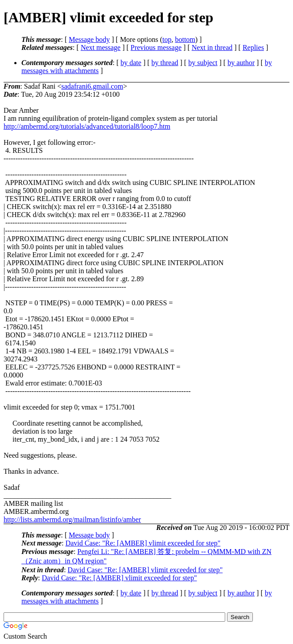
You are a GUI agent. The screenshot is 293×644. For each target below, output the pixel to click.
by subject (203, 63)
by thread (165, 63)
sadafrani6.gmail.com (92, 86)
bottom (185, 39)
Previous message (156, 47)
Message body (89, 39)
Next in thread (212, 47)
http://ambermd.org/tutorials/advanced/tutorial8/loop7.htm (87, 126)
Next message (101, 47)
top (167, 39)
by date (131, 63)
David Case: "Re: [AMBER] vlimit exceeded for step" (143, 543)
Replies (253, 47)
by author (241, 63)
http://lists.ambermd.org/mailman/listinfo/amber (72, 519)
